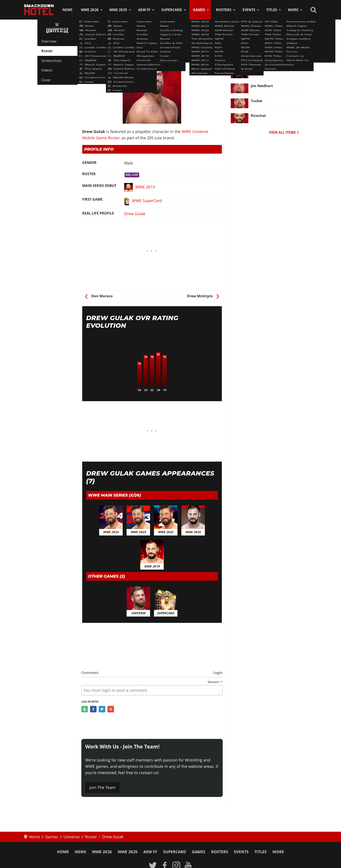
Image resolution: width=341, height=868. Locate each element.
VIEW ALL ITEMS (284, 132)
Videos (47, 70)
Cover (46, 80)
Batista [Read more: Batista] (257, 41)
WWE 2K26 (90, 10)
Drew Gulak (135, 214)
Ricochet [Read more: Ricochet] (258, 116)
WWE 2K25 (118, 10)
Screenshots (52, 61)
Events (249, 10)
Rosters (224, 10)
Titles (272, 10)
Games (199, 10)
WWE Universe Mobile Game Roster (115, 39)
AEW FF (144, 10)
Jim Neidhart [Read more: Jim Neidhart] (262, 86)
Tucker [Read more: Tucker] (257, 101)
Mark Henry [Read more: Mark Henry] (261, 56)
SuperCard (172, 10)
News (67, 10)
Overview (49, 41)
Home (63, 852)
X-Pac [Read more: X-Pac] (256, 71)
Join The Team (102, 787)
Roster (47, 51)
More (293, 10)
